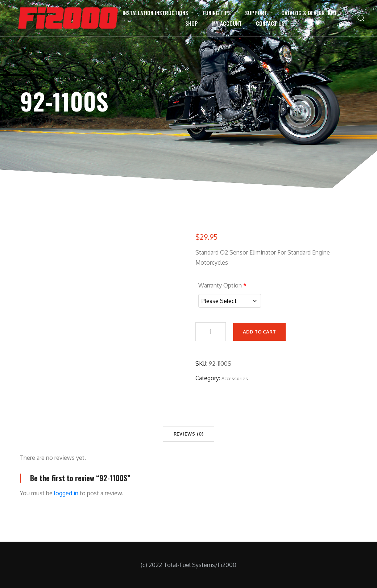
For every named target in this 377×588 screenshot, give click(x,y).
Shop (192, 23)
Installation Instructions (155, 13)
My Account (227, 23)
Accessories (235, 377)
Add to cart (259, 331)
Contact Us (270, 23)
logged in (66, 493)
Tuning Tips (217, 13)
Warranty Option (222, 285)
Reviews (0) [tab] (189, 434)
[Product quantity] (211, 331)
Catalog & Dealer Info (309, 13)
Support (256, 13)
